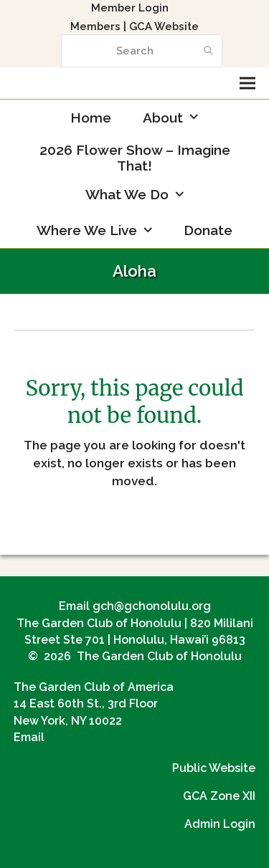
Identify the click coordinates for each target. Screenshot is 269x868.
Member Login (130, 8)
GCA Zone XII (219, 796)
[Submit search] (208, 51)
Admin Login (220, 824)
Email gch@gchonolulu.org (135, 606)
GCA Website (164, 26)
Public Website (214, 768)
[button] (247, 84)
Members (95, 26)
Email (29, 737)
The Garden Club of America (94, 687)
